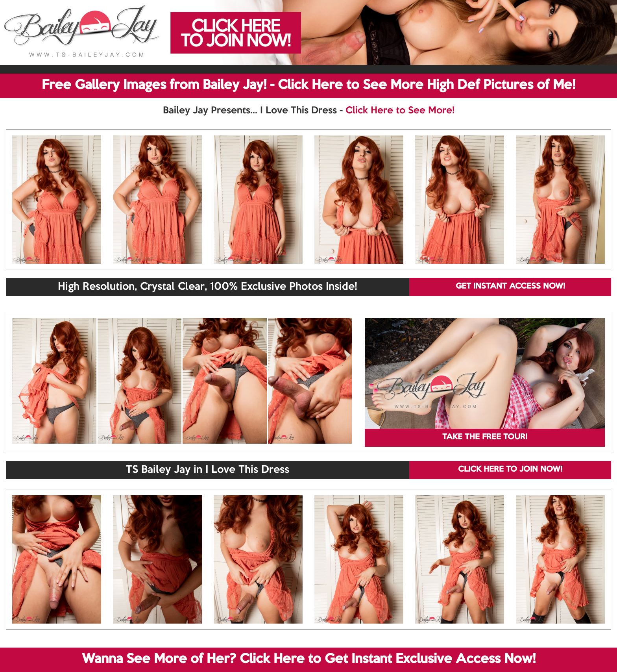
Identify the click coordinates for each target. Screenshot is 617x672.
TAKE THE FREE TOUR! (485, 437)
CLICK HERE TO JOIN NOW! (510, 470)
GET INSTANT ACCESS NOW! (510, 287)
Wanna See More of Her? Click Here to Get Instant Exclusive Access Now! (309, 659)
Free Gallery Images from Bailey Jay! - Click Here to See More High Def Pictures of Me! (308, 85)
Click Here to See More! (400, 111)
